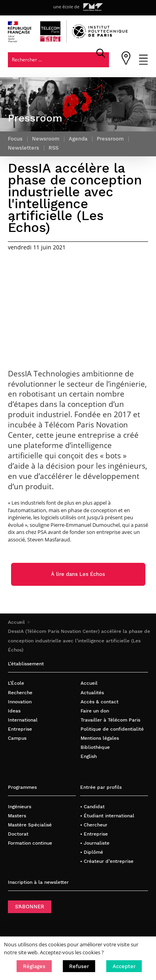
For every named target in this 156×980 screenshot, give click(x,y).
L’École (16, 683)
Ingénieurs (20, 806)
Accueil (16, 622)
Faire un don (95, 711)
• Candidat (92, 806)
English (89, 756)
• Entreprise (94, 834)
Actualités (92, 692)
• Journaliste (95, 843)
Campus (17, 738)
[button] (34, 966)
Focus (15, 139)
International (23, 720)
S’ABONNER (30, 907)
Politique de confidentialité (112, 729)
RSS (54, 148)
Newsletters (23, 148)
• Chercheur (94, 825)
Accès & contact (100, 702)
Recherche (20, 692)
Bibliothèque (95, 747)
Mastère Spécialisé (30, 825)
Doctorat (18, 834)
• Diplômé (92, 852)
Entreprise (20, 729)
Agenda (78, 139)
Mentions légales (100, 738)
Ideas (14, 711)
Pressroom (110, 139)
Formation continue (30, 843)
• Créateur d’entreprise (107, 861)
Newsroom (46, 139)
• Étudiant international (107, 816)
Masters (17, 816)
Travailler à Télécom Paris (110, 720)
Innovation (20, 702)
